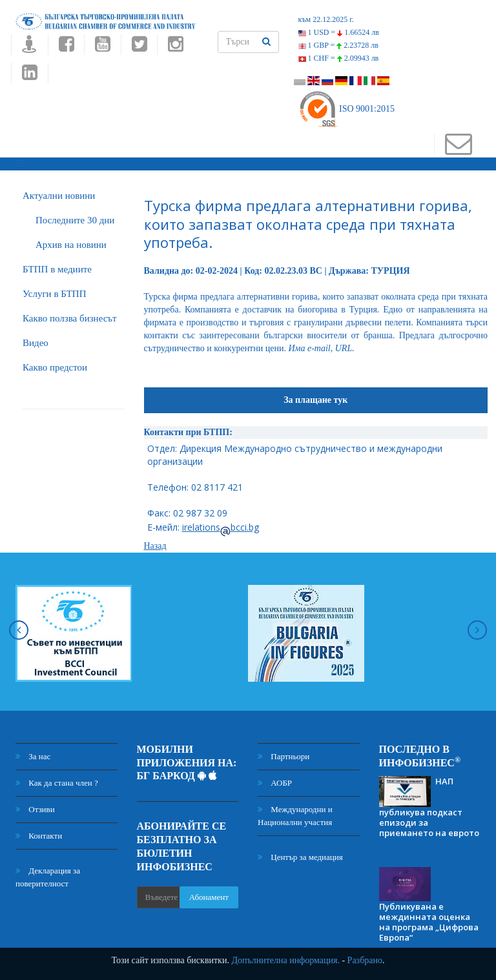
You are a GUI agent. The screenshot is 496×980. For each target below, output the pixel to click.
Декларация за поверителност (48, 877)
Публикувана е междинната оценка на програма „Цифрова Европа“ (429, 922)
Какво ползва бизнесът (70, 318)
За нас (33, 756)
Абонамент (209, 897)
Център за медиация (300, 857)
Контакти (39, 836)
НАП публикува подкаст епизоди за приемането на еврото (429, 807)
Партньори (284, 756)
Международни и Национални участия (295, 816)
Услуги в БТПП (54, 294)
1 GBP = (338, 45)
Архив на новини (71, 245)
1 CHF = (339, 58)
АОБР (275, 783)
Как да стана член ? (57, 783)
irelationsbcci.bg (221, 527)
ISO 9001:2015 (346, 109)
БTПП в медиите (57, 269)
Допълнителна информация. (285, 960)
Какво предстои (55, 367)
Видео (36, 343)
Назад (155, 546)
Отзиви (35, 809)
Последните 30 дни (75, 220)
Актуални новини (59, 196)
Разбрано (365, 960)
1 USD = (339, 32)
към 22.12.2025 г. (326, 19)
